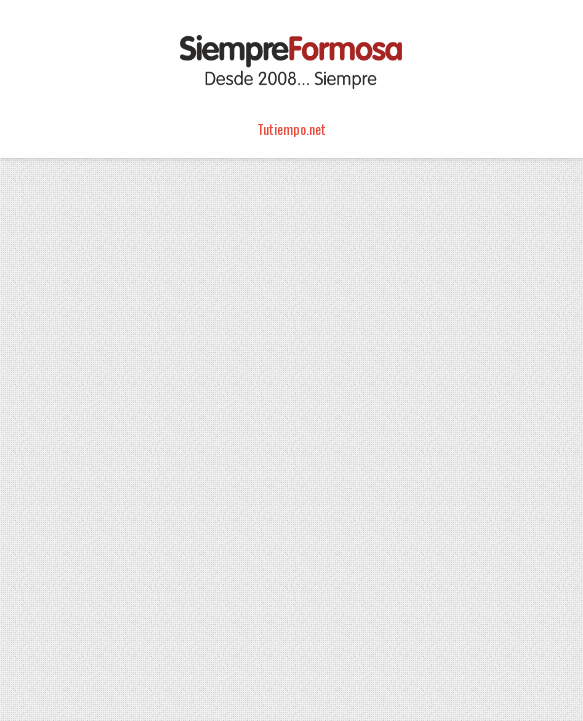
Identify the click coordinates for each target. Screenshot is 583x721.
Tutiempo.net (291, 128)
